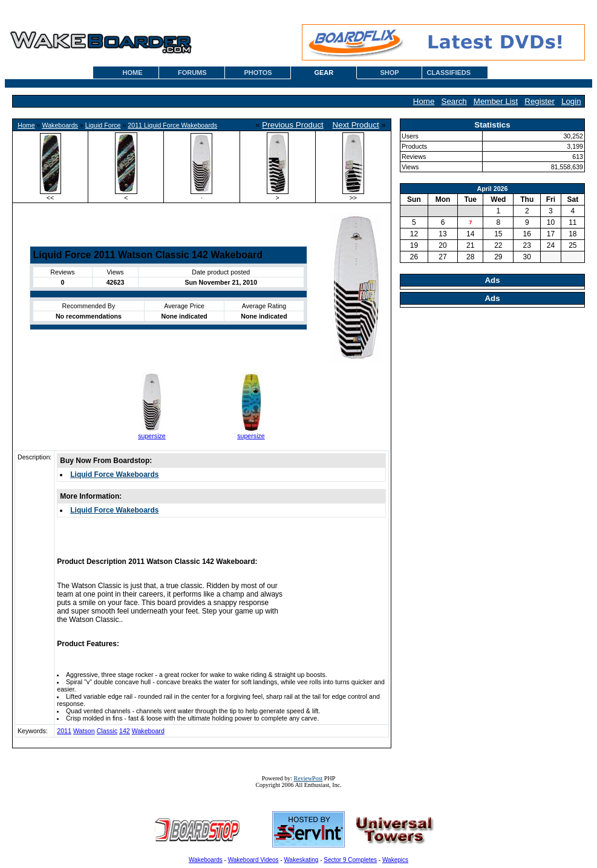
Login (571, 101)
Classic (107, 731)
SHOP (389, 73)
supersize (152, 436)
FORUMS (192, 73)
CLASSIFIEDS (449, 73)
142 (125, 731)
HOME (133, 73)
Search (454, 101)
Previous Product (293, 125)
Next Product (356, 125)
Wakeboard (148, 731)
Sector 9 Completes (350, 860)
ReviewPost (308, 778)
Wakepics (395, 860)
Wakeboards (60, 125)
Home (424, 101)
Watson (84, 731)
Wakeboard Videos (253, 860)
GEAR (324, 73)
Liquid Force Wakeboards (114, 474)
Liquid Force (103, 125)
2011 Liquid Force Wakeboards (172, 125)
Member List (496, 101)
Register (540, 101)
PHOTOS (258, 73)
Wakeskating (302, 860)
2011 (64, 731)
